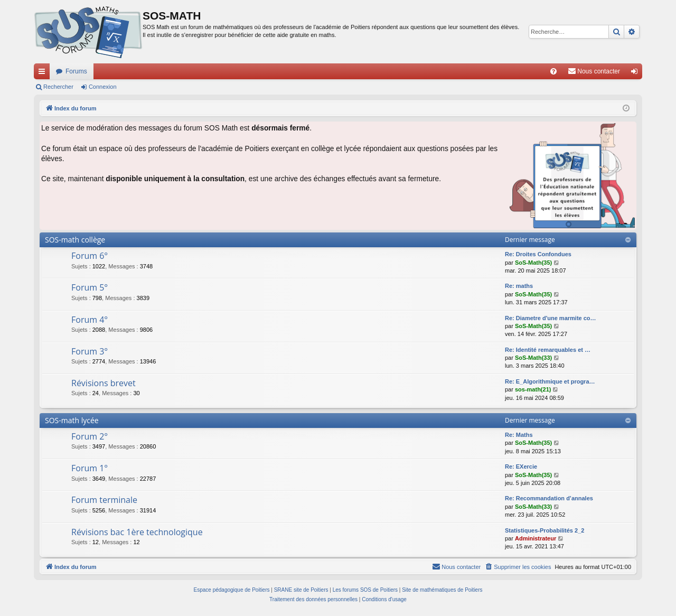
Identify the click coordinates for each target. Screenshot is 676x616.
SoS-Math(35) (533, 263)
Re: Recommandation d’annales (549, 498)
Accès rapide (44, 73)
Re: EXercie (521, 466)
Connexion (103, 87)
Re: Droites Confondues (538, 254)
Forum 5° (90, 287)
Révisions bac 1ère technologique (137, 532)
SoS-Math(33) (533, 358)
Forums (76, 71)
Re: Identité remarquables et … (548, 350)
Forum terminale (104, 500)
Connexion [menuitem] (637, 73)
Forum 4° (90, 320)
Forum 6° (90, 256)
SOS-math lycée (72, 420)
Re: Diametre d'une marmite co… (551, 318)
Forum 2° (90, 436)
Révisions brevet (104, 383)
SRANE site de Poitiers (301, 590)
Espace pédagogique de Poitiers (232, 590)
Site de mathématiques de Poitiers (442, 590)
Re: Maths (519, 435)
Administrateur (536, 538)
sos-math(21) (533, 389)
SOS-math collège (75, 240)
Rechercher (58, 87)
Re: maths (519, 286)
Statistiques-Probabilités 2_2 (544, 530)
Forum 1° (90, 468)
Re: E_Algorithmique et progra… (550, 381)
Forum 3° (90, 351)
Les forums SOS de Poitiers (365, 590)
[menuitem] (553, 71)
